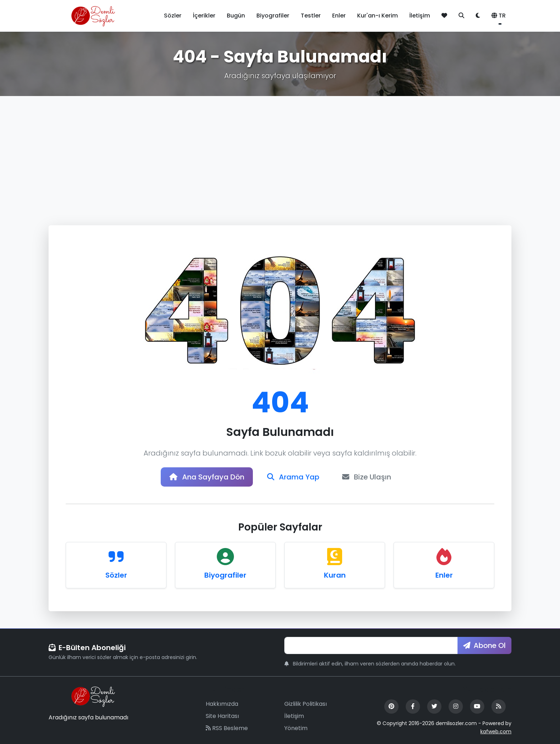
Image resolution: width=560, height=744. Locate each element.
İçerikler (204, 16)
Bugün (236, 16)
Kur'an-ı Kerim (377, 16)
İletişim (420, 16)
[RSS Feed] (499, 707)
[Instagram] (456, 707)
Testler (311, 16)
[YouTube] (477, 707)
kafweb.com (496, 732)
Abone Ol (484, 645)
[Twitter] (434, 707)
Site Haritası (222, 716)
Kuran (335, 575)
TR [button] (499, 16)
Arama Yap (293, 477)
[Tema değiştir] (478, 16)
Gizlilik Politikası (306, 704)
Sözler (173, 16)
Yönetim (296, 728)
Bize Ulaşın (367, 477)
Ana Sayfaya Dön (207, 477)
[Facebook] (413, 707)
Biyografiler (273, 16)
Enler (339, 16)
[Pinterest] (391, 707)
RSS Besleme (227, 728)
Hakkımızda (222, 704)
